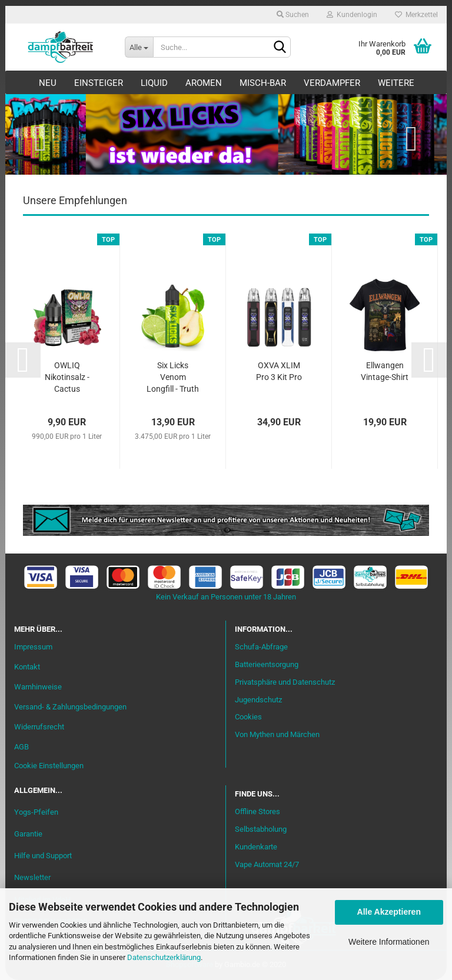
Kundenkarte (256, 847)
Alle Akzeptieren (389, 912)
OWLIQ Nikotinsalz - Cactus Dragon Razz (67, 378)
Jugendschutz (258, 700)
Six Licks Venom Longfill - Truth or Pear (173, 378)
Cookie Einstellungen (49, 766)
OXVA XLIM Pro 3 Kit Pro (279, 371)
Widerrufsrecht (39, 727)
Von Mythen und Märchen (277, 734)
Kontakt (27, 667)
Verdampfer (332, 83)
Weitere (396, 83)
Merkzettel (416, 15)
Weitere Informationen (389, 942)
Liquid (154, 83)
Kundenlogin (352, 15)
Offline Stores (257, 811)
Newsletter (32, 877)
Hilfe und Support (43, 856)
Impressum (33, 647)
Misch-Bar (263, 83)
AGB (21, 747)
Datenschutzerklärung (164, 957)
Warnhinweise (38, 687)
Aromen (204, 83)
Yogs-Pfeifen (36, 812)
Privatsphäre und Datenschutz (285, 682)
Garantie (28, 834)
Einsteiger (99, 83)
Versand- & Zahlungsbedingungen (70, 707)
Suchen (293, 15)
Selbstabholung (261, 829)
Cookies (248, 717)
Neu (48, 83)
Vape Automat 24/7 (267, 864)
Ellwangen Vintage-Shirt (385, 371)
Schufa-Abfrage (261, 647)
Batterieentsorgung (267, 664)
